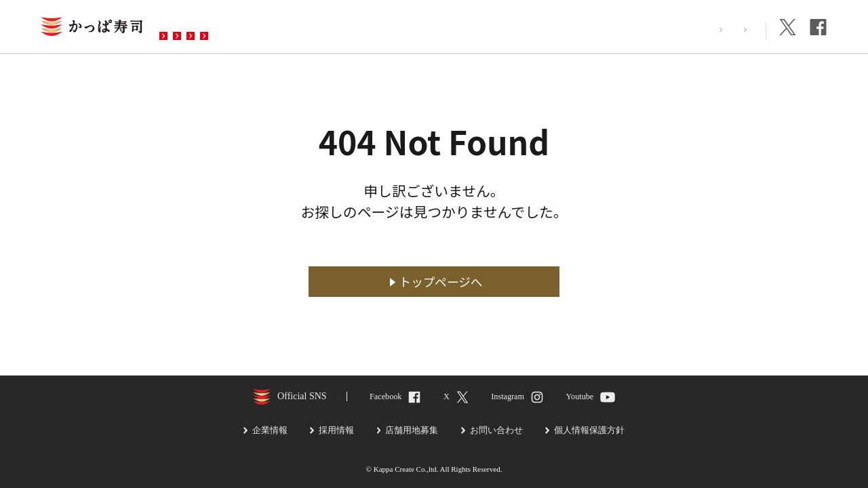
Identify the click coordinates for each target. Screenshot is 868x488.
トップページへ (441, 282)
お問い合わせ (433, 28)
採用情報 (676, 29)
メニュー (273, 28)
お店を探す (199, 28)
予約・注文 (348, 28)
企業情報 (736, 29)
